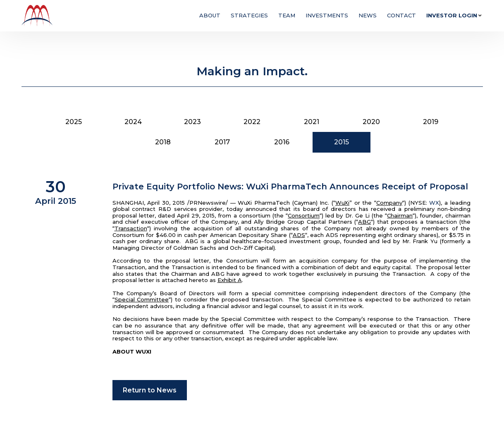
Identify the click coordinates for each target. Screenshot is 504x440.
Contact (401, 15)
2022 (252, 122)
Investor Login (452, 15)
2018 (163, 142)
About (210, 15)
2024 (133, 122)
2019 (431, 122)
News (368, 15)
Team (287, 15)
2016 (282, 142)
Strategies (249, 15)
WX (434, 203)
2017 (222, 142)
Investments (327, 15)
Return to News (150, 390)
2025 (74, 122)
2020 (371, 122)
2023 (192, 122)
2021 (312, 122)
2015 (342, 142)
